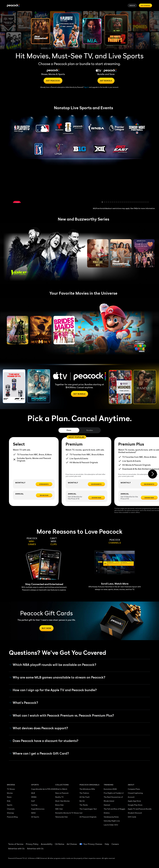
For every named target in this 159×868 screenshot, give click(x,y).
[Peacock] (13, 6)
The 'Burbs (84, 805)
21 (142, 202)
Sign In (132, 5)
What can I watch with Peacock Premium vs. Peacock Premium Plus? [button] (62, 715)
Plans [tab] (69, 430)
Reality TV (59, 797)
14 (128, 202)
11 (122, 202)
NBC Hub (59, 809)
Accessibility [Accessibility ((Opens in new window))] (47, 844)
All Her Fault (85, 797)
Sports (10, 805)
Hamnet (107, 805)
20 (140, 202)
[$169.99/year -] (149, 498)
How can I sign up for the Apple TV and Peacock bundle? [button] (53, 690)
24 (148, 202)
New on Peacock (62, 793)
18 (136, 202)
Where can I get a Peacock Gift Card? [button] (39, 753)
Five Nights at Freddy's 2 (114, 793)
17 (134, 202)
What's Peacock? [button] (24, 703)
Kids (9, 801)
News (9, 797)
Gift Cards (132, 817)
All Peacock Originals (88, 817)
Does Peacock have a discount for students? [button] (44, 741)
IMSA (33, 813)
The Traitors (84, 793)
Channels (11, 809)
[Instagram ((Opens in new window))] (130, 850)
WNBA (34, 797)
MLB (33, 793)
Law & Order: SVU (111, 825)
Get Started (145, 5)
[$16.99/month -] (149, 484)
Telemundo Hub (61, 817)
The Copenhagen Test (88, 809)
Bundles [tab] (90, 430)
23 (146, 202)
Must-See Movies (62, 801)
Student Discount (135, 813)
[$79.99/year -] (44, 495)
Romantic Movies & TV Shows (67, 813)
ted (81, 813)
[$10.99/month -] (96, 484)
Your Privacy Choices (93, 844)
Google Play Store (135, 805)
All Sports (35, 817)
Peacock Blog (12, 817)
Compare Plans (134, 789)
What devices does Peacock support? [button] (39, 728)
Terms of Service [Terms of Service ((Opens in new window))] (16, 844)
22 (144, 202)
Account (131, 797)
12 (124, 202)
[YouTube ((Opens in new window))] (143, 842)
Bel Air (82, 801)
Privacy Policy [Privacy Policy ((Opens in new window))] (32, 844)
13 (126, 202)
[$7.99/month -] (44, 484)
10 (120, 202)
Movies (10, 793)
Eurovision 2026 (110, 789)
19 (138, 202)
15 (130, 202)
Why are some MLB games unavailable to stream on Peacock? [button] (57, 677)
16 (132, 202)
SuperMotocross (38, 809)
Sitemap (10, 813)
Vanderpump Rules (111, 817)
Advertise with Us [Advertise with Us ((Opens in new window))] (16, 849)
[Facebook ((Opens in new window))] (130, 842)
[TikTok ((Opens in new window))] (136, 842)
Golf (33, 801)
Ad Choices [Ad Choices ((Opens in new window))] (72, 844)
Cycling (34, 805)
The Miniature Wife (87, 789)
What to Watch (61, 789)
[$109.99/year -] (97, 498)
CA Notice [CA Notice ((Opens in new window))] (60, 844)
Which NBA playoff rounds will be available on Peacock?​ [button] (53, 665)
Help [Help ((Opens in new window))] (107, 844)
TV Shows (11, 789)
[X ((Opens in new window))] (136, 850)
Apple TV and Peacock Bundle (140, 809)
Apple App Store (134, 801)
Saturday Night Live (112, 821)
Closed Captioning (135, 793)
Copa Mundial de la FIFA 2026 (43, 789)
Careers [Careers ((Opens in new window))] (115, 844)
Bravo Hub (59, 805)
